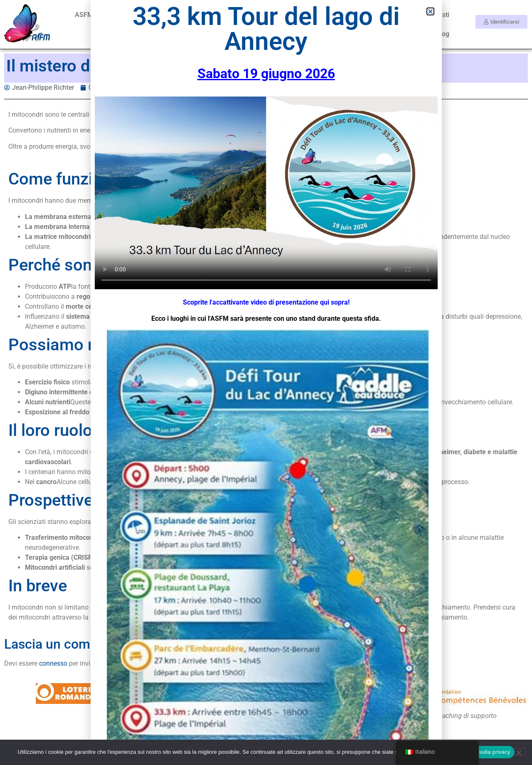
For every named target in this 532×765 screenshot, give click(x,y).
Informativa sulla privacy (480, 752)
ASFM (84, 15)
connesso (53, 663)
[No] (519, 752)
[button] (430, 11)
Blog (443, 34)
